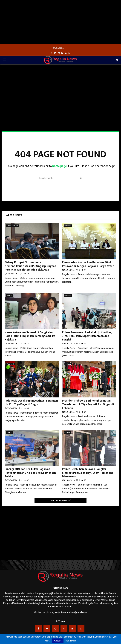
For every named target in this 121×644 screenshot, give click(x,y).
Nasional (10, 364)
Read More (71, 641)
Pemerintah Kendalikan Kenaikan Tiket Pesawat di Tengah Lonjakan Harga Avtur (88, 264)
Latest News (13, 215)
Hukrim (10, 296)
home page (60, 166)
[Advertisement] (60, 22)
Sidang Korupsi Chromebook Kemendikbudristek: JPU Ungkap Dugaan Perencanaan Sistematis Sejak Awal (30, 266)
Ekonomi (68, 226)
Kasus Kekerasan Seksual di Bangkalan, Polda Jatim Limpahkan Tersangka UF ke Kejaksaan (30, 336)
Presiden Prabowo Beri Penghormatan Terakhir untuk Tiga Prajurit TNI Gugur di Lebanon (88, 404)
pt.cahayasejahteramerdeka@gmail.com (66, 612)
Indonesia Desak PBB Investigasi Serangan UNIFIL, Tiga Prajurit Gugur (31, 403)
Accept (58, 641)
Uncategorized (13, 226)
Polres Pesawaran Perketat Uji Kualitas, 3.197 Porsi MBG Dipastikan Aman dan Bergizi (87, 336)
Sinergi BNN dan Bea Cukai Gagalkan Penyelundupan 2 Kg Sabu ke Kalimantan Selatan (30, 473)
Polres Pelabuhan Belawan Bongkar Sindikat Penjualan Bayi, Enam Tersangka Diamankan (88, 473)
